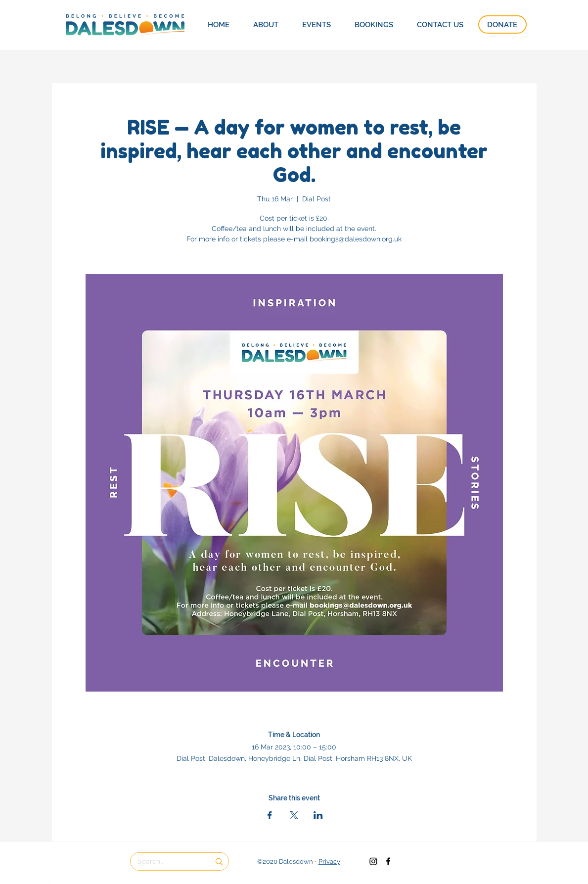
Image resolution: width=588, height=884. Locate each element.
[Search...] (166, 862)
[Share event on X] (294, 815)
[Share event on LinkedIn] (318, 815)
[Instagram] (373, 861)
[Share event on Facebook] (270, 815)
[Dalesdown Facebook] (388, 861)
